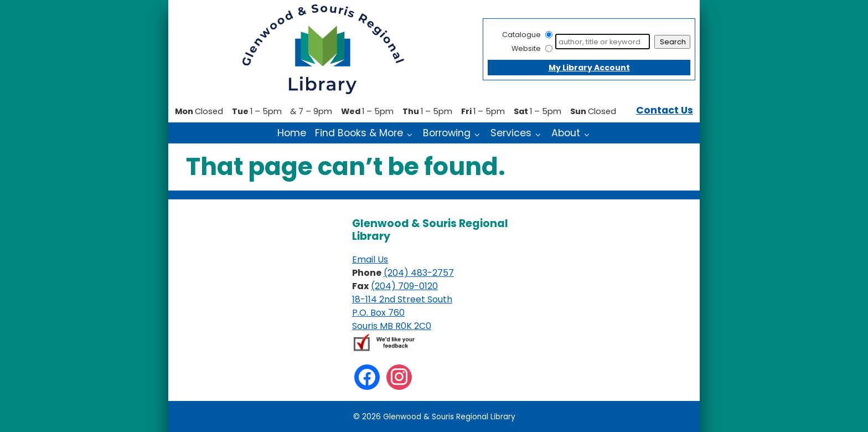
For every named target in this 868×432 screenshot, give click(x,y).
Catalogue (521, 35)
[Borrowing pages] (480, 134)
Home (292, 133)
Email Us (370, 259)
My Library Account (589, 68)
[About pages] (589, 134)
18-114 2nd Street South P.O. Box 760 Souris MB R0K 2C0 (402, 313)
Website (526, 48)
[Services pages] (541, 134)
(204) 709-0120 (404, 286)
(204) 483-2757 (419, 273)
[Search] (603, 42)
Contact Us (665, 110)
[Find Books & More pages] (412, 134)
